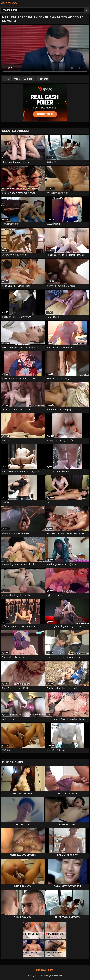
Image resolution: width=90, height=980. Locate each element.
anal (18, 79)
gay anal (44, 79)
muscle (30, 79)
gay (8, 79)
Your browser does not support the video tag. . (45, 50)
